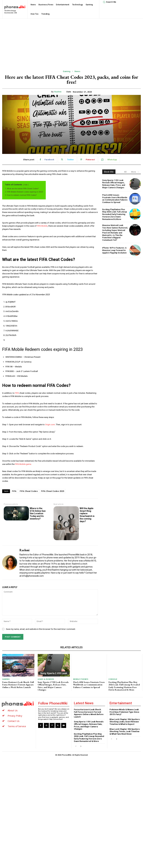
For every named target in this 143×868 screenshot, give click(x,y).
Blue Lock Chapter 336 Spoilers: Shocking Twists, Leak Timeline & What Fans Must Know (125, 731)
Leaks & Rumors (46, 679)
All (125, 172)
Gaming (67, 71)
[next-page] (81, 746)
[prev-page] (76, 746)
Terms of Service (17, 726)
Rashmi (58, 92)
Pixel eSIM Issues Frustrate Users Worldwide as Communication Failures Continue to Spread (115, 199)
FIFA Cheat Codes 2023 (53, 491)
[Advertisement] (71, 42)
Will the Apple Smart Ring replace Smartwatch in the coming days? (87, 515)
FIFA (17, 393)
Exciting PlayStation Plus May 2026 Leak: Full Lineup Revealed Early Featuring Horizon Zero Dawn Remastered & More (114, 214)
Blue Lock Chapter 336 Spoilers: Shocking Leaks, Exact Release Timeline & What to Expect (125, 721)
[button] (109, 2)
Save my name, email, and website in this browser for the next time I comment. (41, 629)
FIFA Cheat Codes (29, 491)
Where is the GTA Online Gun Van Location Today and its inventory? (38, 514)
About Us (13, 710)
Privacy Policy (15, 715)
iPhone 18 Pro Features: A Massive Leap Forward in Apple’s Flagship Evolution (114, 250)
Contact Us (14, 720)
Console (113, 679)
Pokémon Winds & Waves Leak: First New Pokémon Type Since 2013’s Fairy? (124, 711)
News (77, 71)
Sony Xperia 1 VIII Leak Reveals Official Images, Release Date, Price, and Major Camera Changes (114, 184)
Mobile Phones (81, 679)
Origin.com (50, 425)
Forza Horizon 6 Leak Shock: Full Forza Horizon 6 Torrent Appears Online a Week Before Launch (18, 684)
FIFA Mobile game (23, 464)
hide (26, 185)
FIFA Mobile (42, 226)
